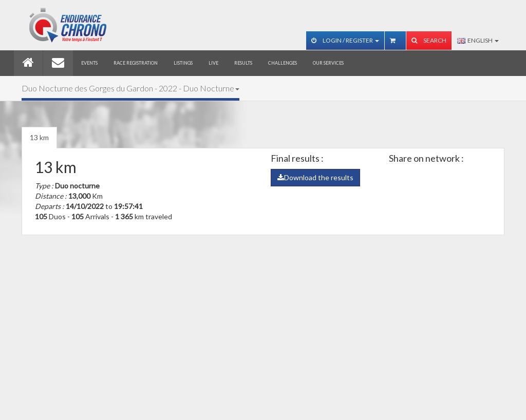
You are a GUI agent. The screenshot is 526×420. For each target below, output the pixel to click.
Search (429, 40)
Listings (183, 63)
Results (243, 63)
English (478, 40)
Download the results (315, 177)
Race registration (136, 63)
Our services (328, 63)
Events (89, 63)
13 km (39, 137)
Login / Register (345, 40)
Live (213, 63)
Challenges (283, 63)
